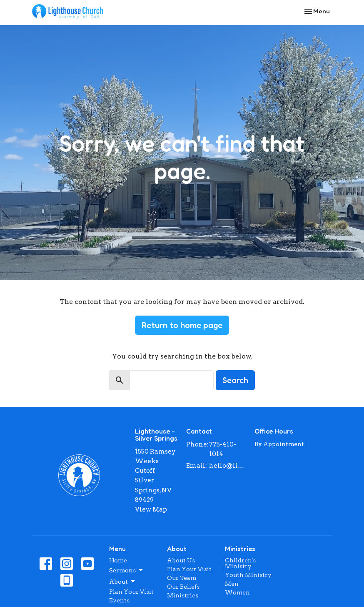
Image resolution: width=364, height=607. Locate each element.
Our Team (182, 578)
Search (235, 380)
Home (118, 560)
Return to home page (182, 325)
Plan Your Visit (131, 592)
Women (237, 592)
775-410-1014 (223, 449)
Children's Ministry (240, 563)
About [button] (123, 582)
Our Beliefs (183, 587)
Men (232, 584)
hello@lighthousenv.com (228, 466)
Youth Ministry (248, 575)
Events (119, 600)
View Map (151, 509)
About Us (181, 560)
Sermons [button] (127, 570)
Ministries (183, 595)
